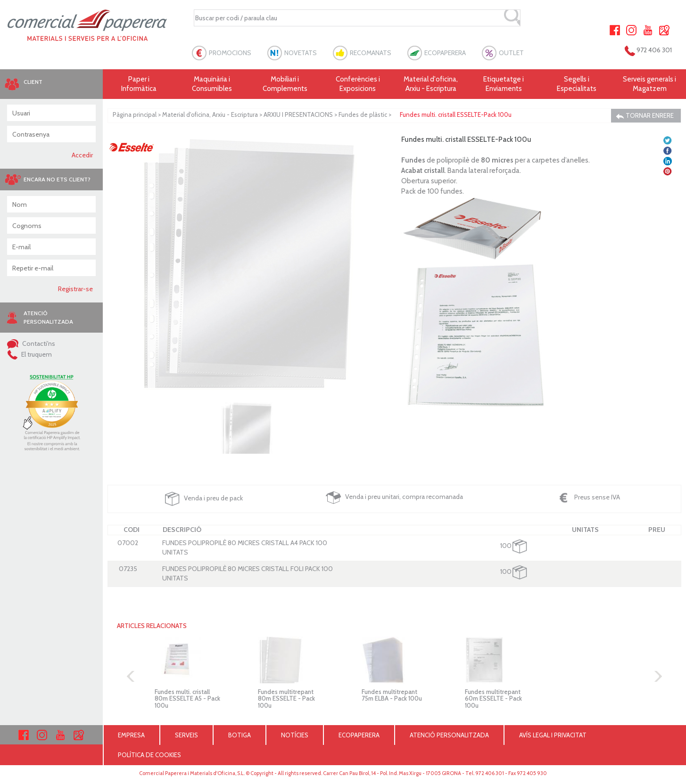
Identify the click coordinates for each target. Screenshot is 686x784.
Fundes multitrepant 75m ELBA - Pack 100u (392, 695)
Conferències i (358, 84)
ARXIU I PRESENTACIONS (298, 114)
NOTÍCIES (295, 735)
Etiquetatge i (504, 84)
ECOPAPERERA (445, 53)
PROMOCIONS (230, 53)
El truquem (29, 354)
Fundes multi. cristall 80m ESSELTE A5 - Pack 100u (187, 698)
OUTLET (511, 53)
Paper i (139, 84)
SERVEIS (186, 735)
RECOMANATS (371, 53)
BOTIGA (240, 735)
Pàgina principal (135, 114)
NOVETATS (301, 53)
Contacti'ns (31, 343)
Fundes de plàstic (363, 114)
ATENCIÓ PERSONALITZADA (449, 735)
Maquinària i (212, 84)
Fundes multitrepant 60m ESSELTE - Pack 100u (493, 698)
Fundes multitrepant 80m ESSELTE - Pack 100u (286, 698)
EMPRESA (131, 735)
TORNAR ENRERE (645, 116)
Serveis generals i (649, 84)
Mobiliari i (285, 84)
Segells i (577, 84)
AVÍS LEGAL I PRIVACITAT (553, 735)
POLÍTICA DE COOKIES (149, 755)
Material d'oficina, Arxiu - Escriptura (431, 84)
